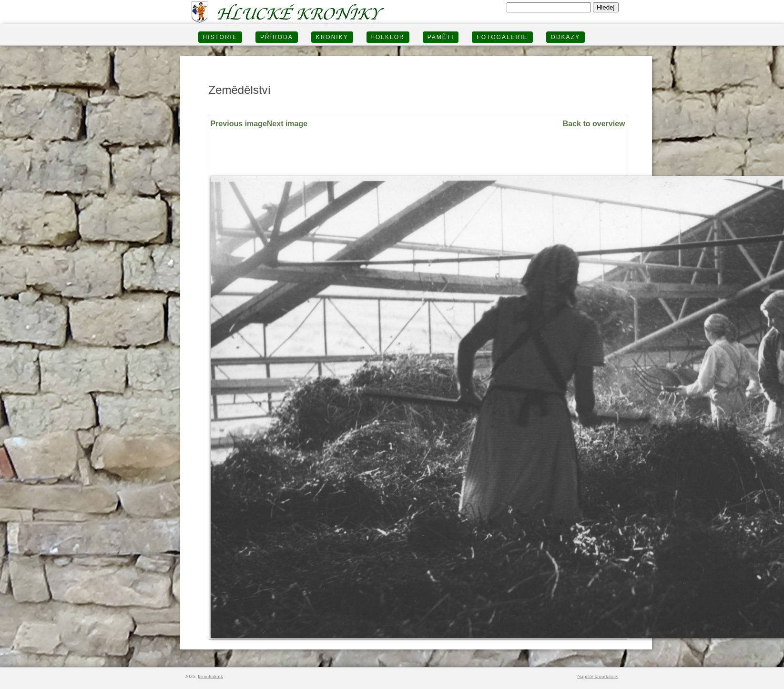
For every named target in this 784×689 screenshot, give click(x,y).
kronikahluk (210, 676)
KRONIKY (332, 37)
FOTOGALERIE (502, 37)
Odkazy (565, 37)
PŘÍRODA (277, 37)
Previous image (239, 124)
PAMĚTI (441, 37)
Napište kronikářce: (598, 676)
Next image (287, 124)
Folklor (388, 37)
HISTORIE (220, 37)
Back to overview (594, 124)
